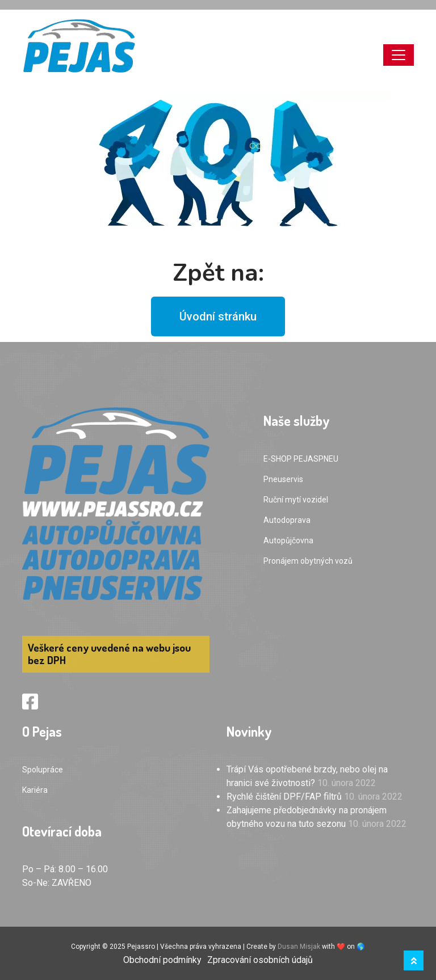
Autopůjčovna (288, 540)
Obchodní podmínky (162, 960)
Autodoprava (287, 520)
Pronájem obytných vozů (308, 561)
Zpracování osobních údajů (260, 960)
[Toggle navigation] (399, 55)
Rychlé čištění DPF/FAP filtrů (284, 797)
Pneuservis (283, 479)
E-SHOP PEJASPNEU (301, 459)
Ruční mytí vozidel (296, 500)
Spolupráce (43, 770)
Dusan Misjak (299, 947)
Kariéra (35, 790)
